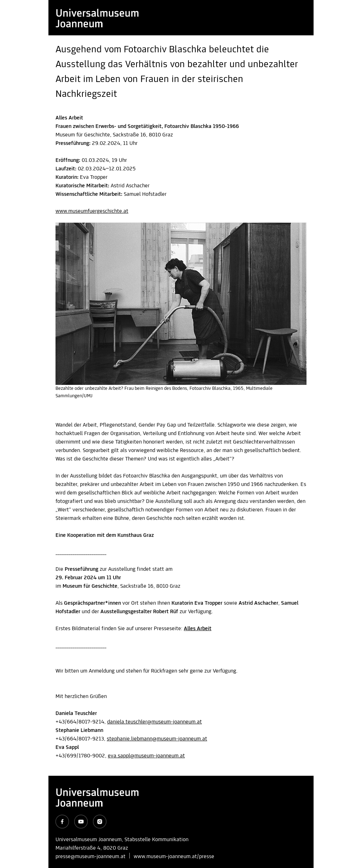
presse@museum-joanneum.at (90, 857)
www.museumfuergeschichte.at (92, 211)
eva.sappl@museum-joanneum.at (146, 756)
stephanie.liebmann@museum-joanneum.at (157, 739)
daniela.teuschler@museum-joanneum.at (154, 722)
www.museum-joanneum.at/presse (174, 857)
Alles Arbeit (198, 629)
